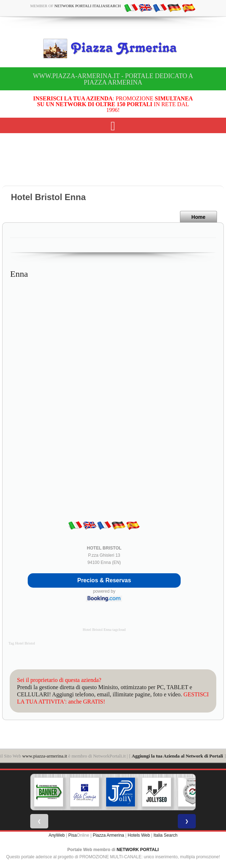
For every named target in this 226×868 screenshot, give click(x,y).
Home (198, 217)
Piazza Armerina (109, 835)
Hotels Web (139, 835)
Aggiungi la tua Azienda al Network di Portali (177, 756)
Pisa (73, 835)
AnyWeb (57, 835)
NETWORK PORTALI (138, 850)
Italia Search (165, 835)
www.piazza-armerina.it (45, 756)
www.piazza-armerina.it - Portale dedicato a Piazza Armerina (113, 79)
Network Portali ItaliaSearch (88, 6)
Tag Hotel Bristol (22, 643)
